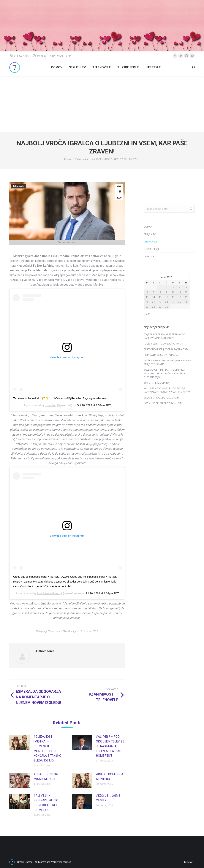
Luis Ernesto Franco (49, 593)
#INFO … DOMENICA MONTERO (110, 777)
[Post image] (20, 743)
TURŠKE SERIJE (152, 249)
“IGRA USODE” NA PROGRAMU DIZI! (163, 403)
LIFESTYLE (149, 256)
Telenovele (19, 186)
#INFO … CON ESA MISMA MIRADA (46, 777)
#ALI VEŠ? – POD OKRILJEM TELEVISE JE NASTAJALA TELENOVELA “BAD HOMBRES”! (110, 746)
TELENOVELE (151, 242)
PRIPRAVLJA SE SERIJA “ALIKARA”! (161, 355)
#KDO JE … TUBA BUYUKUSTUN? (161, 398)
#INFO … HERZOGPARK (156, 383)
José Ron (51, 405)
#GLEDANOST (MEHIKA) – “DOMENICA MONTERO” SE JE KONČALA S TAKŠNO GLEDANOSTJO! (47, 749)
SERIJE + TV (150, 234)
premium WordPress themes (56, 862)
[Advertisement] (102, 104)
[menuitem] (57, 67)
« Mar (147, 314)
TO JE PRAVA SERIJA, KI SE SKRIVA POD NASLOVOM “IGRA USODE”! (165, 336)
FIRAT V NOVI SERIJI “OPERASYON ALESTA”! (167, 349)
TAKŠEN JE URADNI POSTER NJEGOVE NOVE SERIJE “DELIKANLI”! (167, 362)
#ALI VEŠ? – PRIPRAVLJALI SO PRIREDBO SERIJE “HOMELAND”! (46, 803)
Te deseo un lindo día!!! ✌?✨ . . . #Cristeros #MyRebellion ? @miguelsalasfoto (60, 398)
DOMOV (148, 227)
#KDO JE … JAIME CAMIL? (108, 798)
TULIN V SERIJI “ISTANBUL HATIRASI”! (163, 344)
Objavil (69, 631)
